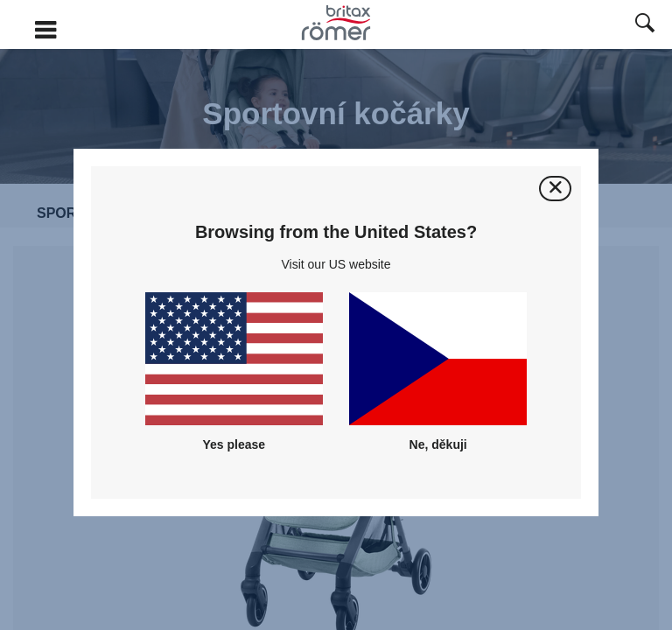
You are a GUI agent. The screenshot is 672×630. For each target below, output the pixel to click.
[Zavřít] (555, 189)
